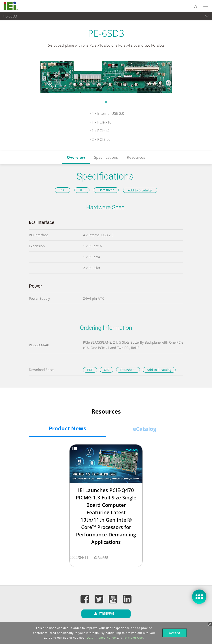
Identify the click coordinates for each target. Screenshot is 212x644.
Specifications (106, 157)
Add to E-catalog (140, 190)
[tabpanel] (106, 77)
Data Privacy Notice (101, 638)
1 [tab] (106, 102)
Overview (76, 157)
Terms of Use (133, 638)
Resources (136, 157)
